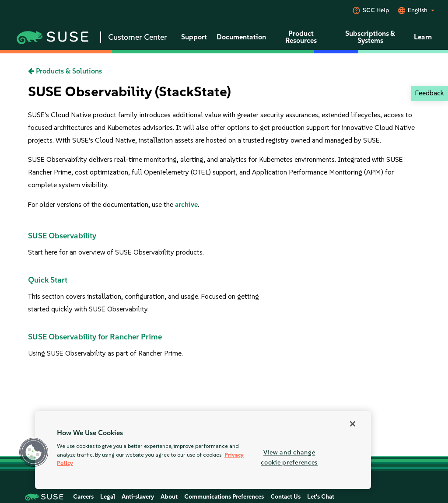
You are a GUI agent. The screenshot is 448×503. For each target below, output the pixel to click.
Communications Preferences (224, 497)
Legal (108, 497)
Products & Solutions (65, 71)
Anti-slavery (138, 497)
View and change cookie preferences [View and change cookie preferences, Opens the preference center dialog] (289, 457)
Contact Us (285, 497)
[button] (34, 452)
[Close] (353, 424)
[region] (203, 450)
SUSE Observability (62, 236)
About (169, 497)
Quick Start (48, 280)
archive (186, 204)
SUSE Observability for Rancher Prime (95, 337)
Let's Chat (321, 497)
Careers (83, 497)
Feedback (429, 93)
